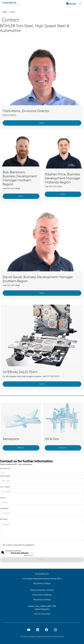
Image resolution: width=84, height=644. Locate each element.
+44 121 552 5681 (42, 614)
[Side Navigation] (80, 3)
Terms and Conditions (42, 595)
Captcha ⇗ (29, 555)
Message (4, 519)
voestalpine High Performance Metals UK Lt (42, 579)
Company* (5, 509)
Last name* (5, 487)
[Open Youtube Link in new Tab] (29, 630)
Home (5, 12)
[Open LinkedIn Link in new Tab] (38, 630)
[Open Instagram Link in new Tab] (55, 630)
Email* (3, 498)
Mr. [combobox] (3, 473)
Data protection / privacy (42, 590)
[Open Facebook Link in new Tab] (47, 630)
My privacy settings (42, 583)
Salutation (5, 468)
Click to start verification (20, 553)
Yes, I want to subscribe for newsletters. (19, 545)
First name (5, 476)
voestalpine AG (42, 574)
